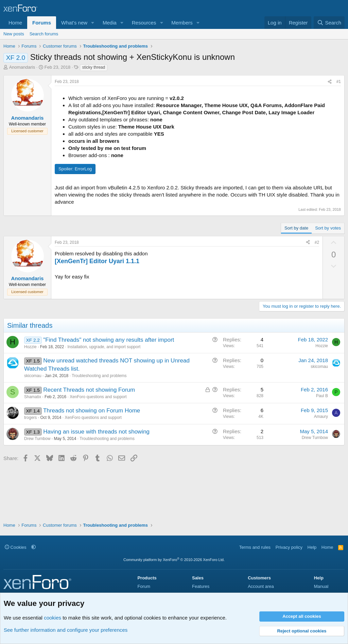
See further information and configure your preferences (66, 630)
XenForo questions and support (98, 397)
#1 (339, 82)
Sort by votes (328, 228)
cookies (53, 618)
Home (15, 23)
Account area (261, 586)
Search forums (44, 34)
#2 (317, 242)
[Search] (329, 23)
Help (312, 547)
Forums (42, 23)
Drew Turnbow (37, 439)
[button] (93, 23)
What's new (74, 23)
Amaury (321, 417)
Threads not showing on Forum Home (92, 411)
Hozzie (30, 347)
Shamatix (33, 397)
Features (201, 586)
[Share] (330, 82)
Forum (144, 586)
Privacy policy (289, 547)
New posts (14, 34)
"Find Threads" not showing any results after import (109, 340)
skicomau (33, 376)
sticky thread (94, 67)
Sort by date (296, 228)
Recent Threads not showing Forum (89, 390)
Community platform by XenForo (174, 560)
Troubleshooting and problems (99, 376)
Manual (321, 586)
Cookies (16, 547)
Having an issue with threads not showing (96, 432)
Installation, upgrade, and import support (104, 347)
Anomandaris (22, 67)
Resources (144, 23)
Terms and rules (255, 547)
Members (182, 23)
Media (110, 23)
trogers (30, 418)
